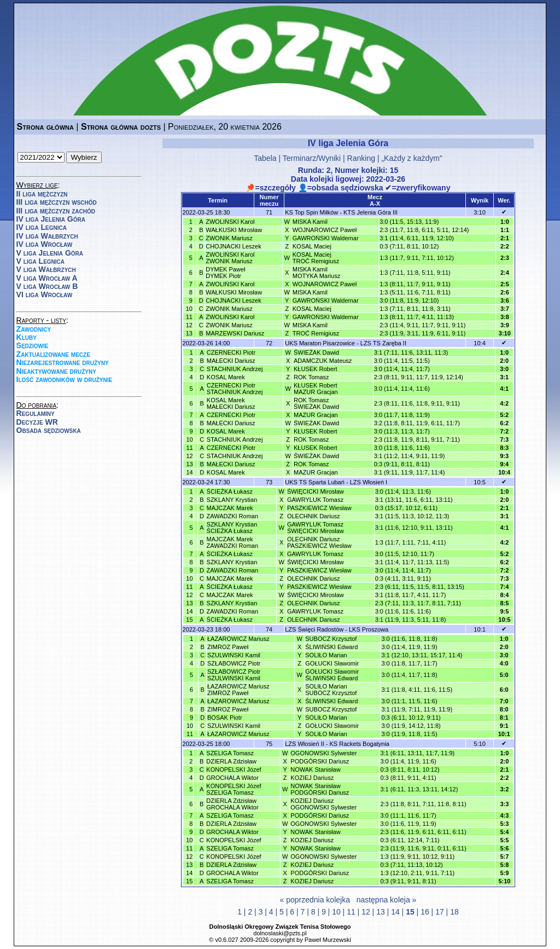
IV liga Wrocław (45, 244)
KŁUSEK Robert (315, 369)
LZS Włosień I (369, 482)
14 (395, 912)
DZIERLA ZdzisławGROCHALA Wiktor (232, 804)
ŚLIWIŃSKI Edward (331, 647)
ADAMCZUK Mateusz (323, 361)
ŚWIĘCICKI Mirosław (316, 491)
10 (336, 912)
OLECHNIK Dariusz (314, 516)
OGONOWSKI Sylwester (323, 753)
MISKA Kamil (310, 222)
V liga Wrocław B (47, 286)
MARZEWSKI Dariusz (235, 333)
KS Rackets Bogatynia (360, 744)
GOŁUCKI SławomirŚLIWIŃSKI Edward (332, 675)
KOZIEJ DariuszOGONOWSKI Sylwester (323, 804)
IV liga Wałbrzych (47, 236)
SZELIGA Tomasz (230, 753)
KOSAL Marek (226, 377)
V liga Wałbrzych (46, 269)
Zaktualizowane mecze (53, 354)
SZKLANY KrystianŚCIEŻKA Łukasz (232, 528)
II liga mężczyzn (42, 194)
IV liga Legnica (42, 227)
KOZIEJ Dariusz (312, 778)
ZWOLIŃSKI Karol (230, 222)
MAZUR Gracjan (316, 415)
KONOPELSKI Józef (234, 769)
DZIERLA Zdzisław (231, 761)
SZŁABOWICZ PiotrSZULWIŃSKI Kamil (234, 675)
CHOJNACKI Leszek (233, 246)
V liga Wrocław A (47, 278)
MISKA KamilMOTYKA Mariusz (316, 273)
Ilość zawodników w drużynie (65, 379)
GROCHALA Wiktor (232, 778)
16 (425, 912)
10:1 (479, 629)
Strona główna (45, 127)
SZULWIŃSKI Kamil (234, 655)
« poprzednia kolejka (315, 900)
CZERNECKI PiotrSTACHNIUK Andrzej (235, 389)
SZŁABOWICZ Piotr (234, 663)
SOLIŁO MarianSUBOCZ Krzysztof (331, 690)
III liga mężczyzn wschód (57, 202)
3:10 (479, 212)
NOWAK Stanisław (315, 769)
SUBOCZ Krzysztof (331, 639)
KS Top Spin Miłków (311, 212)
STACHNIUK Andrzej (235, 369)
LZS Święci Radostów (314, 629)
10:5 (479, 482)
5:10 (479, 744)
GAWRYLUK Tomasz (315, 500)
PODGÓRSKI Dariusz (320, 761)
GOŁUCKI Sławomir (332, 663)
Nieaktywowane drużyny (56, 371)
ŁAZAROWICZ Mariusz (238, 639)
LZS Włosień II (305, 744)
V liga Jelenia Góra (50, 253)
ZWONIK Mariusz (229, 238)
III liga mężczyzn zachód (56, 211)
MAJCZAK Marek (230, 508)
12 (366, 912)
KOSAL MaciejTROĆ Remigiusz (316, 258)
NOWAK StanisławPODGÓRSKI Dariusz (320, 789)
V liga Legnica (40, 261)
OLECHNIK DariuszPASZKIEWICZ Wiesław (319, 542)
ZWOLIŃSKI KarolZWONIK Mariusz (230, 258)
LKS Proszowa (369, 629)
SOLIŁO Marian (326, 655)
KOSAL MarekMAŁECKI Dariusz (231, 403)
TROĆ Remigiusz (316, 333)
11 (351, 912)
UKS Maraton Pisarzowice (320, 343)
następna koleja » (387, 900)
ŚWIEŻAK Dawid (316, 352)
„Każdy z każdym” (412, 158)
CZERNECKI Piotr (231, 352)
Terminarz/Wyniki (312, 158)
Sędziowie (33, 345)
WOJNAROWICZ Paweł (325, 230)
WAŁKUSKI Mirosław (234, 230)
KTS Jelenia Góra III (371, 212)
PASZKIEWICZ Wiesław (319, 508)
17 (440, 912)
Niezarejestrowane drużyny (63, 362)
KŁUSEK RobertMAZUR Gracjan (316, 389)
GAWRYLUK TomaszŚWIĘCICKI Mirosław (316, 528)
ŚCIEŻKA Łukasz (230, 491)
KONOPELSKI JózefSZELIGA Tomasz (234, 789)
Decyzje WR (37, 422)
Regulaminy (36, 413)
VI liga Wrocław (45, 294)
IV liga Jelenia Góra (51, 219)
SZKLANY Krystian (232, 500)
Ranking (361, 158)
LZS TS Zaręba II (383, 343)
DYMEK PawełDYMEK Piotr (225, 273)
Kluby (27, 337)
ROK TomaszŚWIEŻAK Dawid (316, 403)
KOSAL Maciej (312, 246)
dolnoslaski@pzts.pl (280, 933)
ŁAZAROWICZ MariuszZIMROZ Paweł (238, 690)
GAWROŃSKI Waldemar (326, 238)
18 (454, 912)
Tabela (265, 158)
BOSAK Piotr (225, 717)
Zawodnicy (34, 329)
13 (381, 912)
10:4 (479, 343)
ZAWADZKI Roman (233, 516)
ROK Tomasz (311, 377)
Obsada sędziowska (49, 430)
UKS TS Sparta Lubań (315, 482)
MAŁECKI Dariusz (231, 361)
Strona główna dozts (121, 127)
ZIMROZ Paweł (228, 647)
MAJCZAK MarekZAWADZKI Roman (233, 542)
